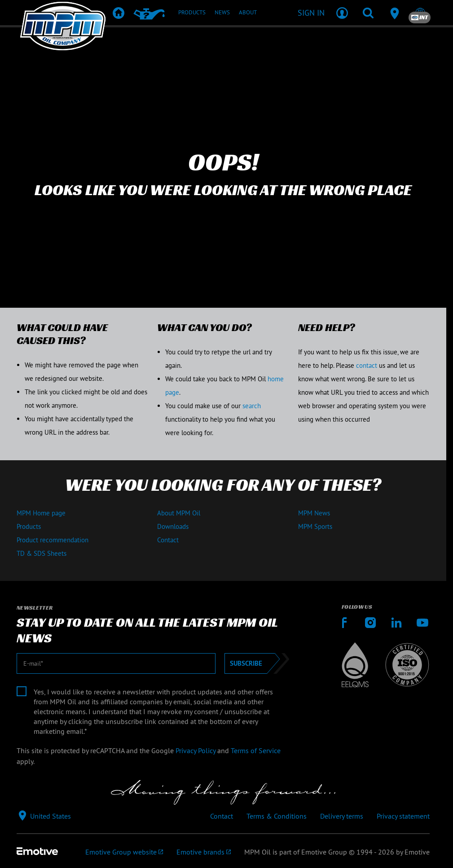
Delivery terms (342, 816)
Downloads (173, 526)
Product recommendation (53, 540)
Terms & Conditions (277, 816)
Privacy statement (403, 816)
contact (367, 365)
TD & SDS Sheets (42, 553)
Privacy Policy (196, 750)
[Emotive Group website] (124, 852)
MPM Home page (41, 513)
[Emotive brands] (204, 852)
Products (29, 526)
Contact (168, 540)
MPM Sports (315, 526)
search (252, 406)
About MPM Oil (179, 513)
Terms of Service (256, 750)
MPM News (314, 513)
